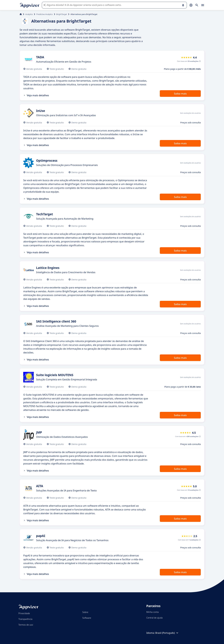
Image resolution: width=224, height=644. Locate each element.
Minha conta (153, 612)
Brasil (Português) (167, 633)
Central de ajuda (154, 618)
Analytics (29, 14)
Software (87, 618)
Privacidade (24, 613)
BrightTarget (62, 14)
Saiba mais (180, 94)
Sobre (85, 612)
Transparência (25, 619)
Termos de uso (26, 625)
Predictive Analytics (44, 14)
